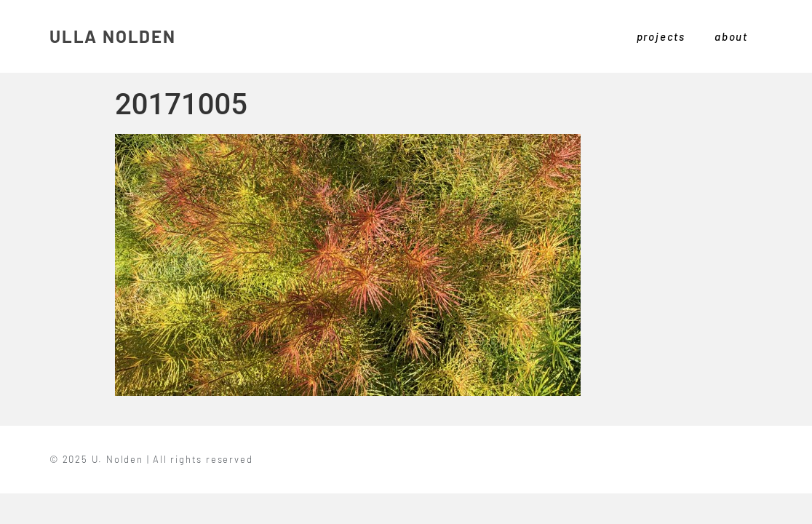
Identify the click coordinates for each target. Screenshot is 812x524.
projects (661, 36)
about (731, 36)
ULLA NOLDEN (113, 36)
